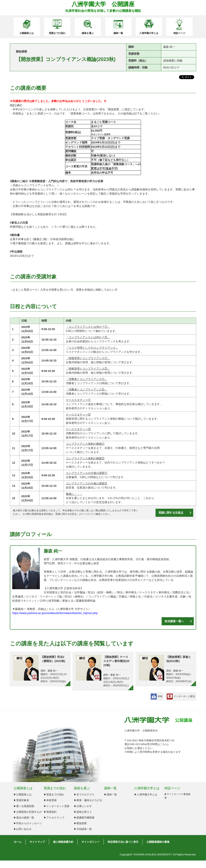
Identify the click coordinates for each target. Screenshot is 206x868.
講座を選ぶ (88, 33)
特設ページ (179, 33)
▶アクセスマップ (54, 818)
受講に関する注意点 (66, 514)
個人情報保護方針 (63, 842)
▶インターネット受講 (57, 806)
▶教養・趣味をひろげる (88, 800)
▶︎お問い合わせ (23, 829)
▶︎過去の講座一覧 (24, 818)
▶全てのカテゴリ (84, 794)
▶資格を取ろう (83, 812)
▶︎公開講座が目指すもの (28, 812)
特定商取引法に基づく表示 (123, 842)
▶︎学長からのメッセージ (28, 823)
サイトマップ (37, 842)
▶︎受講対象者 (21, 800)
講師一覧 (118, 33)
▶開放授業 (80, 823)
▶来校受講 (50, 800)
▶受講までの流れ (54, 794)
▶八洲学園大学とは (146, 794)
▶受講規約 (50, 812)
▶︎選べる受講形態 (24, 806)
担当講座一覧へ (174, 621)
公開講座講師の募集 (158, 842)
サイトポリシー (91, 842)
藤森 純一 (53, 551)
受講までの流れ (57, 33)
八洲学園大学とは (149, 33)
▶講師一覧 (110, 794)
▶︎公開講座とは (23, 794)
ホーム (18, 842)
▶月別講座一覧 (83, 829)
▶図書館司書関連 (84, 818)
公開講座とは (27, 33)
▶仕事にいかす (83, 806)
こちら (164, 744)
